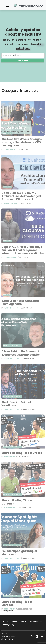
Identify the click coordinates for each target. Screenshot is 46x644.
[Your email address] (23, 56)
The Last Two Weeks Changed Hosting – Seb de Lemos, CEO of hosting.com (23, 148)
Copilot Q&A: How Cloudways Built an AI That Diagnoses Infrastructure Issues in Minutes (23, 256)
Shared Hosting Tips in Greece (22, 459)
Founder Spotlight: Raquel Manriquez (19, 559)
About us (23, 621)
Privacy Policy (9, 625)
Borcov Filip (9, 463)
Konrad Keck (10, 156)
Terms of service (35, 621)
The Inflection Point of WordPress (16, 410)
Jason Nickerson (11, 314)
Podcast (14, 621)
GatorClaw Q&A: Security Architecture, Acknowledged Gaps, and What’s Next (21, 202)
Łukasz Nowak (10, 263)
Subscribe (23, 61)
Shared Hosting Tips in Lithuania (17, 508)
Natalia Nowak (10, 209)
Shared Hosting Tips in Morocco (17, 610)
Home (6, 621)
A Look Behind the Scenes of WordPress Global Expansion (21, 359)
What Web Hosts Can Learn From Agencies (20, 308)
